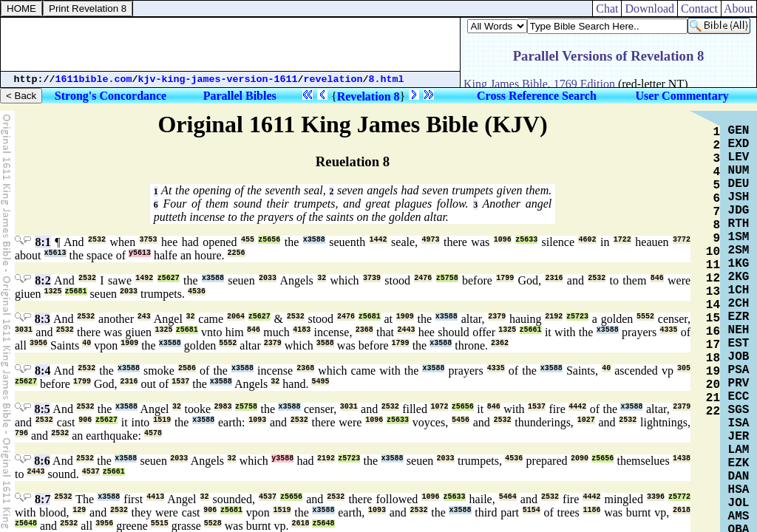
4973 (430, 240)
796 (21, 433)
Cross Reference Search (537, 96)
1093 (257, 420)
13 (713, 292)
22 (713, 412)
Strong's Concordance (111, 96)
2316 (554, 278)
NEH (739, 330)
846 (657, 278)
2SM (739, 250)
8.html (387, 79)
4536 (197, 291)
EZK (739, 463)
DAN (739, 477)
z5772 (679, 497)
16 (713, 332)
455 (248, 240)
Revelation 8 (369, 96)
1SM (739, 237)
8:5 (42, 409)
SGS (739, 410)
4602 (587, 240)
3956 (38, 343)
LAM (739, 450)
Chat (607, 8)
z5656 (269, 240)
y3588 (282, 458)
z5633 (526, 240)
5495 (320, 382)
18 (713, 358)
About (739, 8)
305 (684, 368)
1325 (53, 291)
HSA (739, 490)
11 (713, 265)
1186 (591, 510)
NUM (739, 171)
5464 (508, 497)
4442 (577, 407)
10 (713, 252)
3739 (372, 278)
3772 (682, 240)
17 (713, 345)
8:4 (43, 371)
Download (649, 8)
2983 (223, 407)
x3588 (314, 240)
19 (713, 372)
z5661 (531, 330)
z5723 (577, 317)
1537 (180, 382)
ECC (739, 397)
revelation (333, 79)
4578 (153, 433)
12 (713, 279)
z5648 (26, 524)
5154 (532, 510)
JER (739, 437)
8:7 (43, 499)
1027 (586, 420)
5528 (213, 524)
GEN (739, 131)
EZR (739, 317)
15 (713, 318)
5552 (645, 317)
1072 (439, 407)
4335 (668, 330)
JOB (739, 357)
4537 (91, 472)
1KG (739, 264)
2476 (423, 278)
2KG (739, 277)
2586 (187, 368)
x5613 (55, 253)
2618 (682, 510)
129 (79, 510)
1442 (378, 240)
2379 (497, 317)
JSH (739, 197)
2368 (364, 330)
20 (713, 385)
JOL (739, 503)
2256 (237, 253)
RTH (739, 224)
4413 (155, 497)
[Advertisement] (231, 44)
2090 (580, 458)
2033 (268, 278)
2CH (739, 304)
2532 (97, 240)
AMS (739, 516)
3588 (325, 343)
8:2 (43, 280)
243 (144, 317)
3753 (149, 240)
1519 (162, 420)
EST (739, 344)
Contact (699, 8)
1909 (405, 317)
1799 (505, 278)
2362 (500, 343)
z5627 (169, 278)
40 (86, 343)
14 (713, 305)
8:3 (43, 319)
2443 (406, 330)
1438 (682, 458)
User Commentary (682, 96)
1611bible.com (94, 79)
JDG (739, 211)
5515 (160, 524)
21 (713, 398)
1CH (739, 290)
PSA (739, 370)
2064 (236, 317)
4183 (302, 330)
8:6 (42, 461)
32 (322, 278)
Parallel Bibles (240, 96)
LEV (739, 157)
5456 (461, 420)
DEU (739, 184)
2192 (554, 317)
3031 (24, 330)
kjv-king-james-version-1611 (218, 79)
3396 (656, 497)
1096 (503, 240)
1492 (144, 278)
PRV (739, 383)
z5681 (76, 291)
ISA (739, 423)
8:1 (43, 242)
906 (85, 420)
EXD (739, 144)
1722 (622, 240)
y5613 (140, 253)
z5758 (447, 278)
